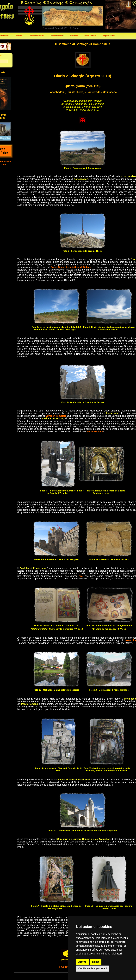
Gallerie (74, 36)
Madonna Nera (95, 431)
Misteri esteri (57, 36)
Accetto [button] (82, 962)
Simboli (19, 36)
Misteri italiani (37, 36)
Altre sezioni (90, 36)
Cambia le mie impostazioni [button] (93, 968)
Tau (81, 576)
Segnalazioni (109, 36)
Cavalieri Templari (56, 416)
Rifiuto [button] (96, 962)
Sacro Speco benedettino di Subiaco (72, 267)
